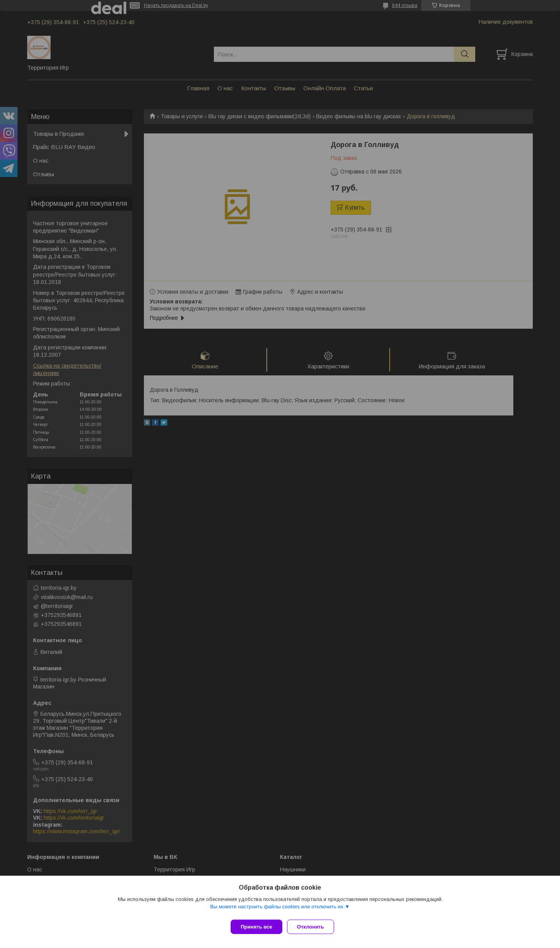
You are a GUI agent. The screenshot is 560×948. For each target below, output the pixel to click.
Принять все (256, 927)
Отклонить (314, 927)
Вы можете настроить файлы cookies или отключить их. (277, 910)
